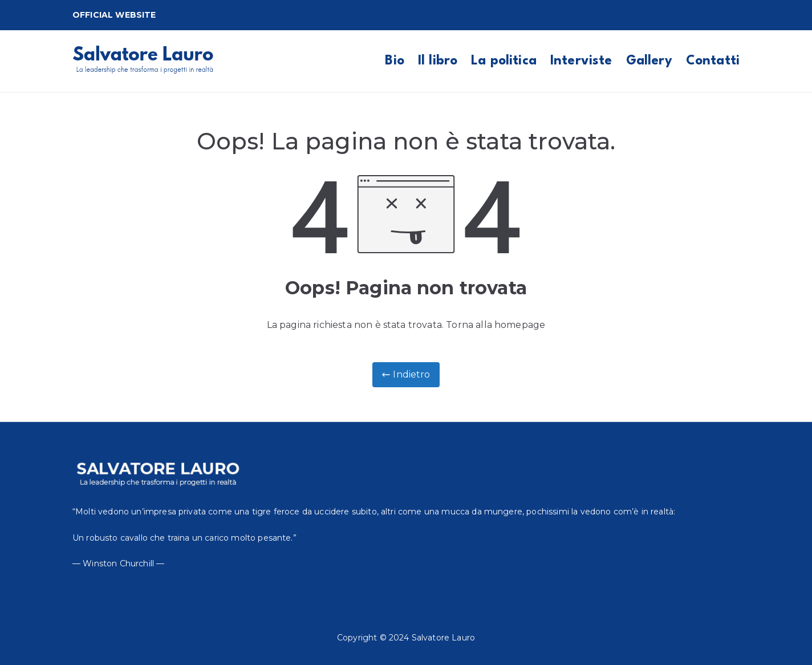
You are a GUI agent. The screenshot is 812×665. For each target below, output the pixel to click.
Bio (394, 61)
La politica (504, 61)
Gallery (649, 61)
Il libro (438, 61)
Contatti (713, 61)
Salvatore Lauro (443, 638)
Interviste (581, 61)
